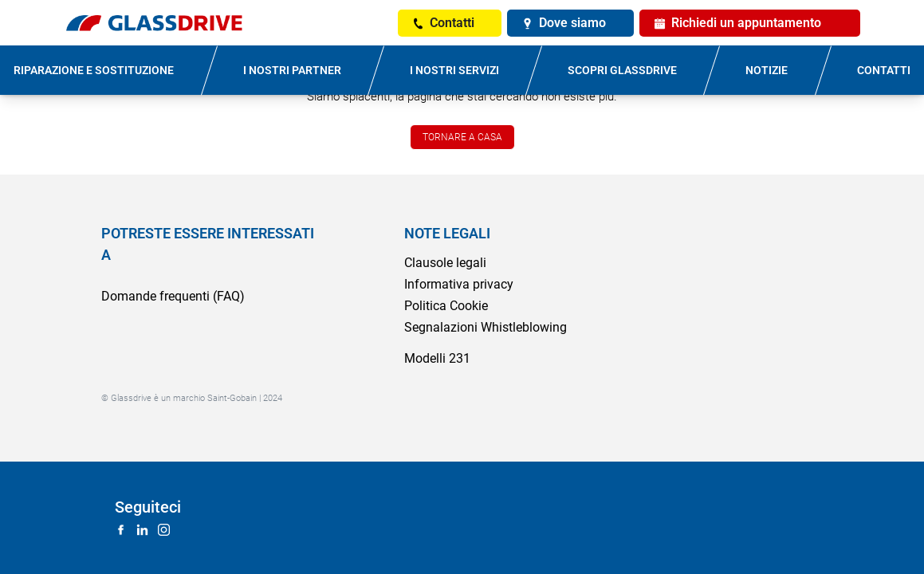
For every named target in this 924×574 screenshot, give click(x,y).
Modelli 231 (437, 358)
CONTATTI (884, 70)
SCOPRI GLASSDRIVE (622, 70)
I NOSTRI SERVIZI (454, 70)
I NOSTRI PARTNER (292, 70)
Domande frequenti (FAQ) (173, 296)
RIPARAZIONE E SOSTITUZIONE (94, 70)
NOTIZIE (767, 70)
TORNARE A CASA (462, 137)
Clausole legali (445, 263)
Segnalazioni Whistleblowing (486, 327)
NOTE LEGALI (447, 233)
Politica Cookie (446, 306)
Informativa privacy (459, 284)
